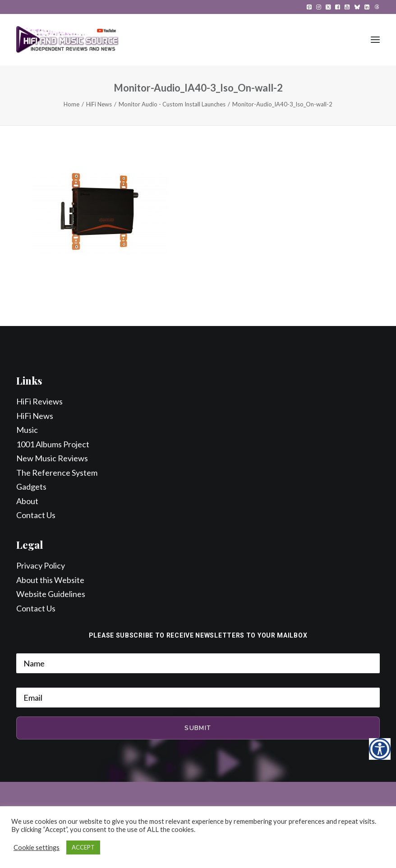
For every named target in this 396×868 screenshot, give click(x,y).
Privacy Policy (41, 565)
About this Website (50, 580)
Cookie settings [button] (37, 847)
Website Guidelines (51, 594)
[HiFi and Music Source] (67, 40)
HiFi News (99, 104)
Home (71, 104)
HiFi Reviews (39, 401)
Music (27, 430)
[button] (309, 7)
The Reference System (57, 473)
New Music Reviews (52, 458)
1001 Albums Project (53, 444)
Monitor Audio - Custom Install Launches (172, 104)
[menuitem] (309, 7)
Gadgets (31, 487)
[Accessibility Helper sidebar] (380, 749)
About (27, 501)
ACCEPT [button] (83, 847)
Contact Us (36, 515)
